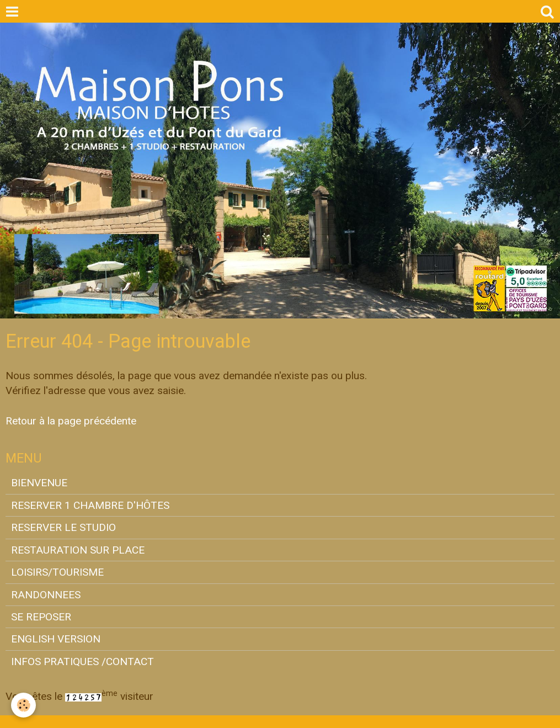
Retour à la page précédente (71, 421)
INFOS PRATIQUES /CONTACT (82, 661)
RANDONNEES (46, 595)
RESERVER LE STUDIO (63, 527)
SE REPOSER (41, 617)
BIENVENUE (39, 483)
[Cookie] (23, 705)
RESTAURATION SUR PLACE (78, 550)
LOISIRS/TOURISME (57, 572)
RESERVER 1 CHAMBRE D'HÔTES (90, 505)
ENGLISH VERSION (56, 639)
